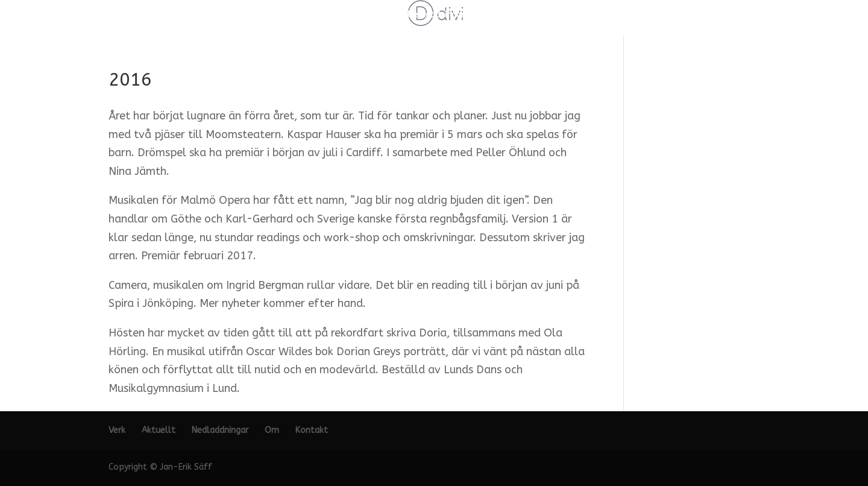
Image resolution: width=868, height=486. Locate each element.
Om (488, 15)
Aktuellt (374, 15)
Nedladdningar (436, 15)
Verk (333, 15)
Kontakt (527, 15)
